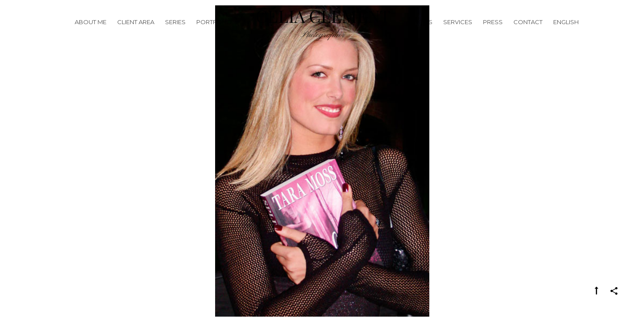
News (423, 33)
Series (175, 33)
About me (91, 33)
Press (493, 33)
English (566, 33)
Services (458, 33)
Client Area (136, 33)
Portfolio (214, 33)
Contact (528, 33)
